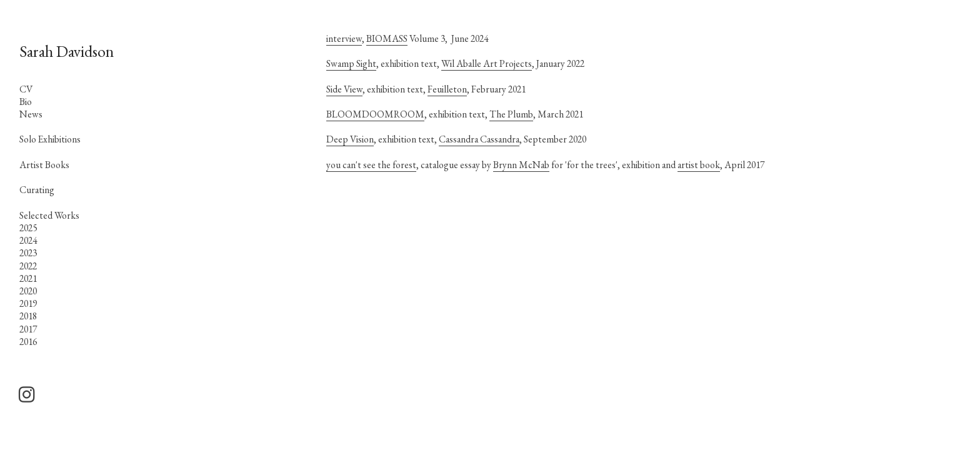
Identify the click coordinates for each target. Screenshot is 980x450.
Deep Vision (350, 139)
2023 (28, 253)
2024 (28, 240)
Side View (344, 89)
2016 (28, 342)
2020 (28, 291)
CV (26, 89)
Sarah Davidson (67, 51)
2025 (28, 228)
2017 (28, 329)
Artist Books (44, 165)
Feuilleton (447, 89)
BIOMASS (387, 38)
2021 (28, 278)
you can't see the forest (371, 165)
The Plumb (511, 114)
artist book (699, 165)
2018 (28, 316)
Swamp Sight (351, 63)
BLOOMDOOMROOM (375, 114)
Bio (26, 102)
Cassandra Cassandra (479, 139)
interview (344, 38)
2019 (28, 303)
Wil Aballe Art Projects (487, 63)
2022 (28, 266)
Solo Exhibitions (50, 139)
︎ (27, 395)
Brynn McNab (521, 165)
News (31, 114)
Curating (37, 190)
